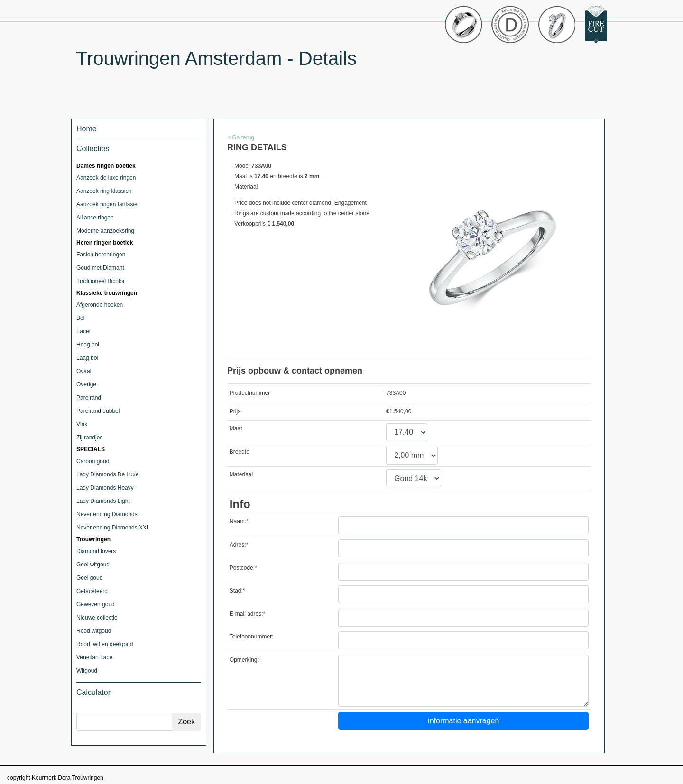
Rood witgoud (94, 631)
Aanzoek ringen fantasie (107, 204)
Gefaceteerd (92, 591)
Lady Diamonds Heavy (105, 488)
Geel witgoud (93, 565)
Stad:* (237, 591)
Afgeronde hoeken (100, 305)
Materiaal (241, 474)
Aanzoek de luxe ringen (106, 178)
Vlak (82, 424)
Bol (80, 318)
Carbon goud (93, 461)
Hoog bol (88, 345)
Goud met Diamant (100, 268)
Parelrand (89, 398)
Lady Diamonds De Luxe (107, 474)
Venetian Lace (94, 657)
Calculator (93, 692)
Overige (86, 384)
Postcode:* (243, 568)
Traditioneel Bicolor (101, 281)
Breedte (240, 452)
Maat (236, 428)
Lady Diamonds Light (103, 501)
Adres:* (239, 545)
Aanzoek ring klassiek (104, 191)
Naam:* (239, 521)
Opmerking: (244, 660)
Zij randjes (89, 438)
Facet (83, 331)
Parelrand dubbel (98, 411)
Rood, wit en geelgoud (105, 644)
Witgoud (87, 671)
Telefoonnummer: (252, 637)
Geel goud (89, 578)
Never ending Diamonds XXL (113, 528)
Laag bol (87, 358)
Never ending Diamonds (107, 514)
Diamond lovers (96, 551)
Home (87, 129)
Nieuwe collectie (97, 618)
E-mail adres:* (247, 614)
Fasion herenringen (101, 255)
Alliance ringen (95, 218)
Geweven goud (96, 604)
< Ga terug (241, 137)
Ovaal (84, 371)
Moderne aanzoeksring (105, 231)
